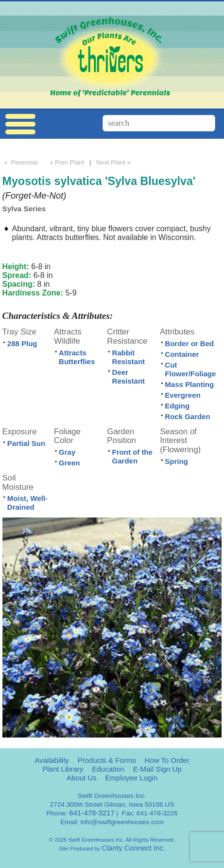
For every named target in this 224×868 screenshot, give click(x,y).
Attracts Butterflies (77, 357)
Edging (177, 406)
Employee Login (131, 778)
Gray (67, 452)
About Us (82, 778)
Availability (52, 760)
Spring (176, 461)
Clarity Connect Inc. (133, 848)
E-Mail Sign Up (157, 769)
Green (69, 463)
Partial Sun (26, 443)
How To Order (167, 760)
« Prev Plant (66, 162)
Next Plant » (114, 162)
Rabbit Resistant (129, 357)
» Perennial (20, 162)
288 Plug (22, 343)
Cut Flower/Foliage (190, 369)
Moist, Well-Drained (27, 503)
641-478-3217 (92, 813)
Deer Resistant (129, 377)
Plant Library (63, 769)
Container (182, 354)
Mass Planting (189, 384)
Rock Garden (187, 416)
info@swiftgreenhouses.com (122, 822)
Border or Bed (189, 343)
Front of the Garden (132, 456)
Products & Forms (107, 760)
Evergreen (182, 395)
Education (108, 769)
